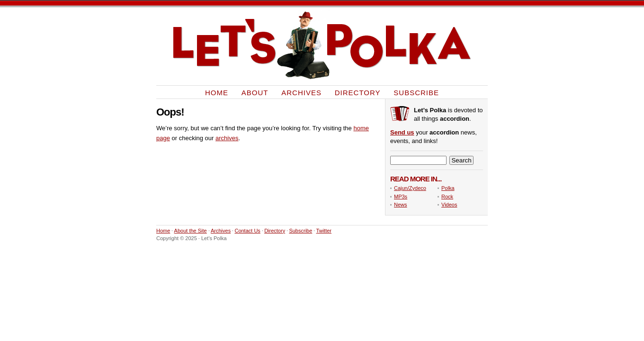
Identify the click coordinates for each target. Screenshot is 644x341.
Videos (449, 205)
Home (217, 92)
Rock (447, 197)
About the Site (191, 231)
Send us (402, 132)
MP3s (401, 197)
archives (227, 138)
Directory (358, 92)
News (401, 205)
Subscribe (416, 92)
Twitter (324, 231)
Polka (448, 188)
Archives (301, 92)
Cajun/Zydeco (410, 188)
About (255, 92)
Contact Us (247, 231)
